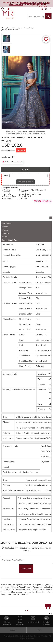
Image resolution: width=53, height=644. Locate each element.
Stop (52, 614)
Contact (13, 630)
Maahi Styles (41, 261)
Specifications (7, 223)
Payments (5, 233)
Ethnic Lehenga (43, 340)
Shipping (5, 226)
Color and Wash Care (9, 240)
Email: (6, 176)
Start (49, 614)
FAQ (40, 630)
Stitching (5, 230)
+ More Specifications (42, 201)
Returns (5, 237)
